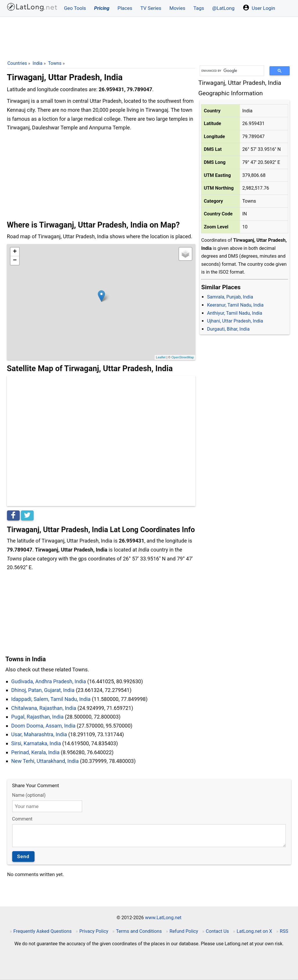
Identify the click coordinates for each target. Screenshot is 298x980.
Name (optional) (29, 795)
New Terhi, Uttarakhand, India (45, 761)
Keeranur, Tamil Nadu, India (235, 305)
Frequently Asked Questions (43, 931)
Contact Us (217, 931)
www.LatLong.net (163, 918)
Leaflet (161, 357)
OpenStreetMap (183, 357)
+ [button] (15, 252)
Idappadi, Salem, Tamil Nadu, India (51, 699)
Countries (17, 63)
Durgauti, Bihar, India (228, 329)
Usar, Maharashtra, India (39, 734)
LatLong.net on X (254, 931)
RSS (284, 931)
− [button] (15, 261)
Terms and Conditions (139, 931)
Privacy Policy (94, 931)
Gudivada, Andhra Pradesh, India (49, 681)
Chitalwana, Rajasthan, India (44, 708)
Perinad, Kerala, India (36, 752)
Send (23, 856)
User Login (259, 8)
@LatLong (223, 8)
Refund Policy (184, 931)
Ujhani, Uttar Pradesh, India (235, 321)
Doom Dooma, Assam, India (44, 726)
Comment (22, 819)
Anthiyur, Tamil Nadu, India (234, 313)
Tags (199, 8)
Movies (177, 8)
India (37, 63)
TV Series (151, 8)
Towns (55, 63)
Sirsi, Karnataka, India (36, 743)
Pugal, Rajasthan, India (38, 717)
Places (125, 8)
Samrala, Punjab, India (230, 297)
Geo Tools (75, 8)
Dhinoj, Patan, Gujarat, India (43, 690)
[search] (230, 71)
